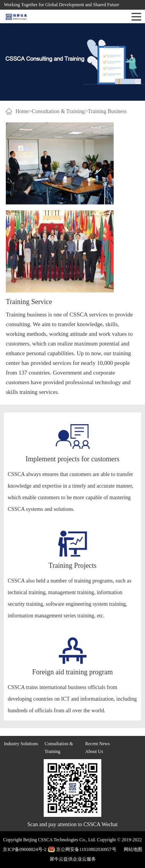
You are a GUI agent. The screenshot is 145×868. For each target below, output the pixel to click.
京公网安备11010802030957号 (86, 849)
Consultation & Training (58, 111)
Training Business (107, 111)
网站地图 (132, 849)
